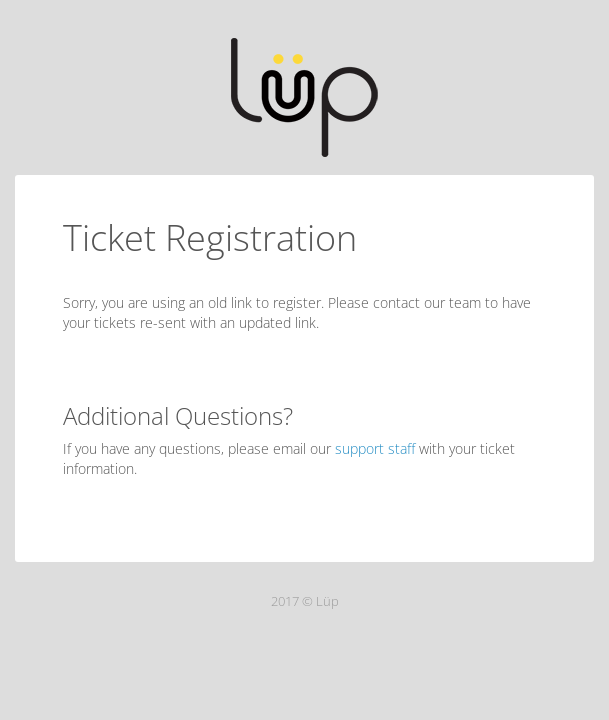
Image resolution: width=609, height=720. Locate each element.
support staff (375, 448)
